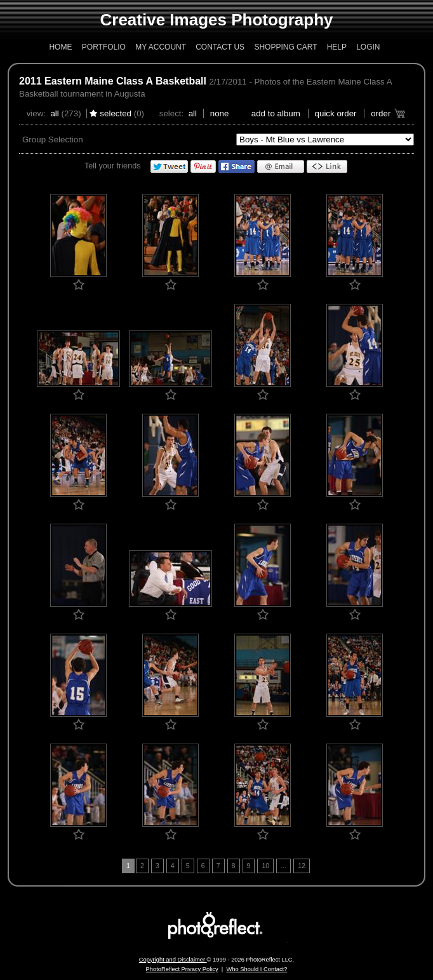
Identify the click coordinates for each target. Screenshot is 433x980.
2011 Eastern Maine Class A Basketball (113, 81)
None (220, 113)
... (283, 866)
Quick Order (336, 113)
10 (265, 866)
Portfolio (104, 47)
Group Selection (53, 140)
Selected (116, 113)
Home (60, 47)
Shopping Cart (285, 47)
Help (337, 47)
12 (302, 866)
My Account (161, 47)
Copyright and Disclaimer (173, 960)
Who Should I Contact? (256, 969)
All (54, 113)
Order (381, 113)
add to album (276, 113)
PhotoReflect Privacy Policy (182, 969)
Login (368, 47)
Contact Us (220, 47)
